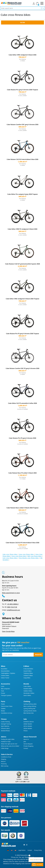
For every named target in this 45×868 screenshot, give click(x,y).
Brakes (3, 711)
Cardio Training (5, 722)
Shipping (4, 759)
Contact (26, 748)
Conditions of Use (6, 757)
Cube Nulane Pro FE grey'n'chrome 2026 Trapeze (23, 334)
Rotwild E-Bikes (28, 689)
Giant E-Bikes (27, 695)
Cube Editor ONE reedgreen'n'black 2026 (22, 55)
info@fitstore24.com (13, 610)
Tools (3, 691)
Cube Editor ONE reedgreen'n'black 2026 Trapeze (22, 299)
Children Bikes (5, 676)
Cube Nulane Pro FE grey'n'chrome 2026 (23, 438)
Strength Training (6, 724)
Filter (22, 23)
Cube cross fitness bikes (10, 554)
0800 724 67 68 (12, 607)
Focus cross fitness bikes (19, 556)
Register (38, 655)
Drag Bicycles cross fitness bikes (29, 558)
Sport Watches (5, 726)
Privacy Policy (38, 850)
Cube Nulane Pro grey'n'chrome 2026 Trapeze (23, 90)
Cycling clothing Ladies (30, 704)
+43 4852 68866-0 (13, 604)
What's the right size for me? (9, 744)
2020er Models (28, 724)
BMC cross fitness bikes (35, 556)
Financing (4, 764)
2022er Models (28, 728)
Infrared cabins (5, 728)
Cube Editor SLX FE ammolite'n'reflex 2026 (22, 403)
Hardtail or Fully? (6, 742)
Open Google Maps (8, 631)
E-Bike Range (5, 748)
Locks (3, 686)
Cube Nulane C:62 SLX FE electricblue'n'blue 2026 (23, 543)
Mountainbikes (5, 671)
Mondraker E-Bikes (29, 693)
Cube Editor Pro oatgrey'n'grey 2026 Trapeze (23, 194)
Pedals (3, 704)
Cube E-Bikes (27, 686)
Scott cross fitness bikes (10, 558)
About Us (26, 739)
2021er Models (28, 726)
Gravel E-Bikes (28, 671)
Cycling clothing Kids (29, 709)
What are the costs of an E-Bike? (10, 746)
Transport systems (6, 695)
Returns (3, 761)
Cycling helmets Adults (30, 711)
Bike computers (6, 689)
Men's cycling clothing (30, 706)
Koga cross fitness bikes (27, 554)
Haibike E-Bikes (28, 691)
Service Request (28, 744)
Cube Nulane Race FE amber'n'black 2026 (22, 473)
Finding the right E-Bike (8, 739)
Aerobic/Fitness (5, 731)
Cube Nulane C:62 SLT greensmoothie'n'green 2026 (22, 264)
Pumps (3, 693)
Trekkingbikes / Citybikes (8, 673)
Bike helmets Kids (29, 713)
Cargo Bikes (27, 678)
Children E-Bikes (28, 676)
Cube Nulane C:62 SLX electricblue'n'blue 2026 (22, 159)
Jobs (25, 742)
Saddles (3, 709)
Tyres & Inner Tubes (7, 706)
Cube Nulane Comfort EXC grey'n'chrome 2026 (22, 125)
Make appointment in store (11, 593)
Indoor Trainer (5, 678)
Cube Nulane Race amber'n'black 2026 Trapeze (22, 508)
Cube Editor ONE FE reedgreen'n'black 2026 (22, 229)
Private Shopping (28, 746)
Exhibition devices (29, 722)
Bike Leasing (5, 766)
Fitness (26, 731)
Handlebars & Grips (7, 713)
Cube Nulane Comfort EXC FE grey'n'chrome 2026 (22, 368)
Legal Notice (22, 850)
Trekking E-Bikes (28, 673)
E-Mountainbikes (28, 669)
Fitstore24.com (25, 855)
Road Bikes (4, 669)
